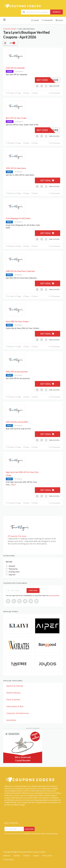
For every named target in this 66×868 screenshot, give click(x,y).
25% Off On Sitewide (15, 68)
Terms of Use (47, 856)
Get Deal (47, 180)
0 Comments (54, 93)
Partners (27, 856)
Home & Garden (13, 700)
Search (57, 12)
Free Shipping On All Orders (18, 218)
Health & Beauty (13, 693)
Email (34, 93)
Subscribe (33, 590)
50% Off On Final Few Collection (20, 271)
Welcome (7, 856)
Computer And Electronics (18, 713)
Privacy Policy (8, 860)
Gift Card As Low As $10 (17, 422)
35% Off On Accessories (17, 372)
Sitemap (17, 856)
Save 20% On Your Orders (17, 321)
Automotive (11, 720)
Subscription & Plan (15, 706)
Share (26, 93)
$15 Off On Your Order (16, 118)
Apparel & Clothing (15, 686)
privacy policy (54, 595)
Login (59, 20)
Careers (36, 856)
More (13, 485)
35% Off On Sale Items (16, 168)
